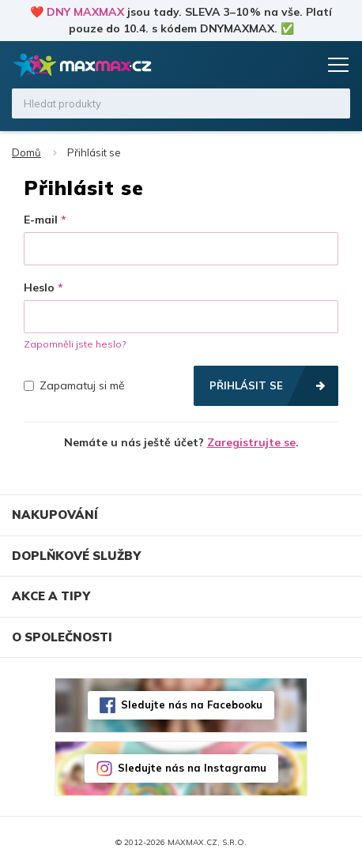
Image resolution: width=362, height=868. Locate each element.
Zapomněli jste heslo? (75, 344)
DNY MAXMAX (85, 12)
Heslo (39, 287)
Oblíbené (273, 65)
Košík (303, 65)
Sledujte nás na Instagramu (192, 768)
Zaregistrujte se (251, 442)
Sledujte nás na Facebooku (192, 705)
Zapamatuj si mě (74, 385)
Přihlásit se (246, 385)
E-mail (41, 220)
